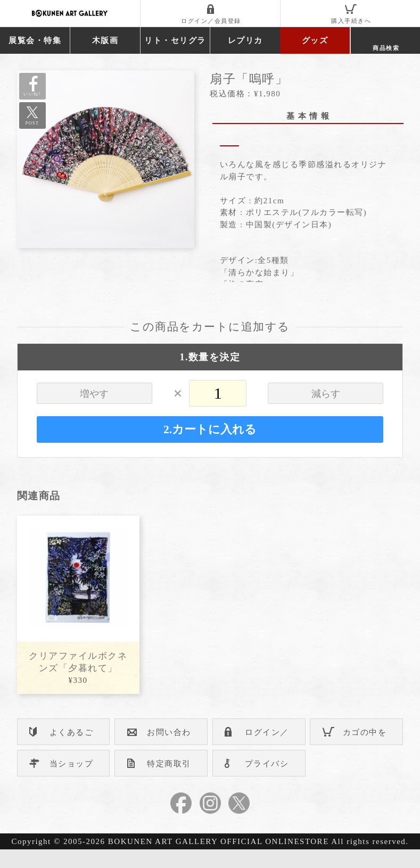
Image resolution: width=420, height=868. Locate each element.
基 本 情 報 (308, 116)
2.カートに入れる (210, 448)
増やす (94, 412)
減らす (326, 412)
